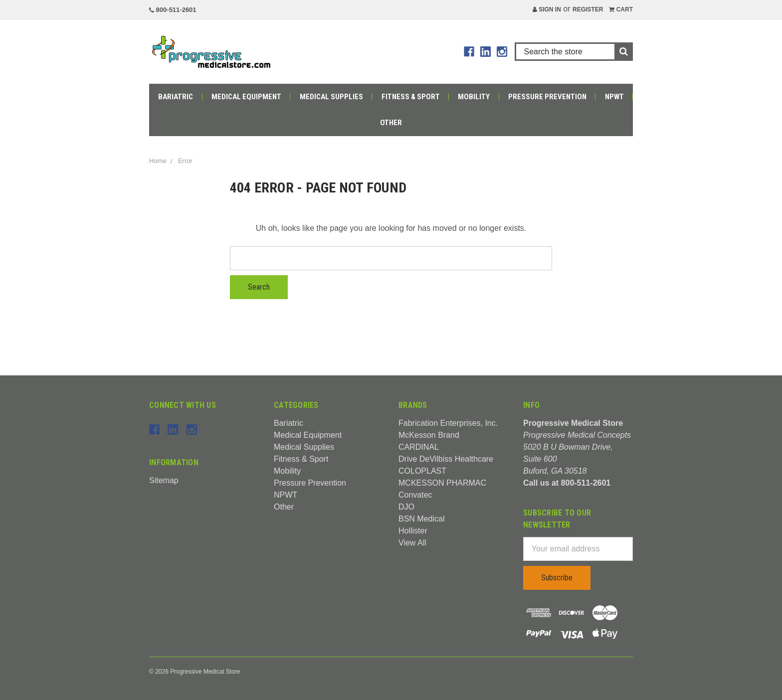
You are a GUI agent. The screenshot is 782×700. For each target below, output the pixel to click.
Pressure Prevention (547, 97)
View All (412, 543)
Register (588, 9)
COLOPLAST (422, 471)
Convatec (415, 495)
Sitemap (164, 480)
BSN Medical (421, 519)
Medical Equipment (246, 97)
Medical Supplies (331, 97)
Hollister (413, 531)
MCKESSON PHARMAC (442, 483)
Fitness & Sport (411, 97)
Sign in (547, 9)
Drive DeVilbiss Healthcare (446, 459)
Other (391, 123)
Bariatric (176, 97)
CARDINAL (419, 447)
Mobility (474, 97)
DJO (406, 507)
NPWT (614, 97)
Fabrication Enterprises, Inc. (448, 423)
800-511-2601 (173, 10)
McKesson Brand (429, 435)
